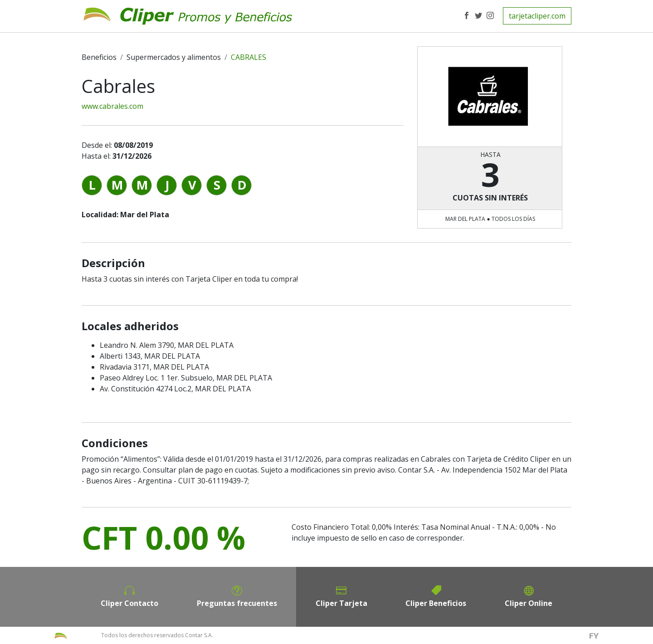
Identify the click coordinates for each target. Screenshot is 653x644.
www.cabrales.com (112, 106)
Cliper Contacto (129, 603)
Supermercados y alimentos (174, 57)
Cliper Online (529, 603)
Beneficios (99, 57)
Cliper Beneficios (436, 603)
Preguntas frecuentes (237, 603)
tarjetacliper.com (537, 16)
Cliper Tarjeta (341, 603)
